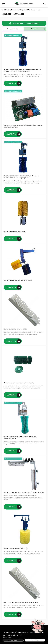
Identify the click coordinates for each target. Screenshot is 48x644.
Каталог (14, 10)
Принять (35, 640)
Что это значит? (8, 637)
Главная (5, 10)
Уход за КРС (24, 10)
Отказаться (13, 640)
